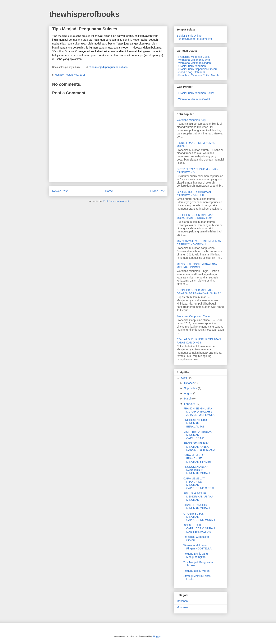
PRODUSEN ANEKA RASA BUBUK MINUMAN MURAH (197, 470)
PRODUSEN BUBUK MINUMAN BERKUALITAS (196, 423)
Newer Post (60, 191)
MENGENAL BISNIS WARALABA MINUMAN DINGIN (197, 266)
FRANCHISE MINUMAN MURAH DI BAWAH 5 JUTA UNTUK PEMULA (199, 412)
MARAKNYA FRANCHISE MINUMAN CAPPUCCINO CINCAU (199, 243)
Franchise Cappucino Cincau (194, 316)
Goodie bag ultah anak (192, 72)
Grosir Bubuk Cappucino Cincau (198, 69)
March (188, 399)
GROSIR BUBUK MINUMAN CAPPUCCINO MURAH (194, 194)
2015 (184, 378)
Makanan (182, 601)
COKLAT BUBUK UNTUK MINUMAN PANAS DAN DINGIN (199, 341)
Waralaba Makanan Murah (194, 60)
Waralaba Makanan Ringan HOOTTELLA (198, 547)
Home (109, 191)
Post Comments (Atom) (116, 201)
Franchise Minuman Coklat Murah (199, 75)
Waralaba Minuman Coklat (194, 99)
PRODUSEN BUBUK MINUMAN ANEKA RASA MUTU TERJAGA (199, 447)
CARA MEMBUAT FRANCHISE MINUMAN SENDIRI (197, 458)
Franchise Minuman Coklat (194, 57)
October (189, 383)
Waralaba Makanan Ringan (195, 63)
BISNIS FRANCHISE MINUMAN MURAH (197, 507)
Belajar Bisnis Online (189, 36)
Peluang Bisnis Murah (196, 571)
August (189, 393)
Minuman (182, 607)
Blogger (157, 636)
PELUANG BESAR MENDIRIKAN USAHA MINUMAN (198, 497)
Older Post (157, 191)
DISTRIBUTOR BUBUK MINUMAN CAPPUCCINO (198, 435)
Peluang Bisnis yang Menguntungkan (196, 555)
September (191, 388)
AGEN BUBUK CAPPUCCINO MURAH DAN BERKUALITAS (199, 528)
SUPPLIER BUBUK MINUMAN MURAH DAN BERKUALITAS (195, 217)
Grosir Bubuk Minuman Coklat (196, 93)
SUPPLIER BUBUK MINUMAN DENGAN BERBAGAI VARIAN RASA (199, 292)
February (190, 404)
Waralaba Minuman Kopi (191, 120)
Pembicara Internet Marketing (194, 39)
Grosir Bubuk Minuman (192, 66)
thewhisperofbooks (84, 14)
